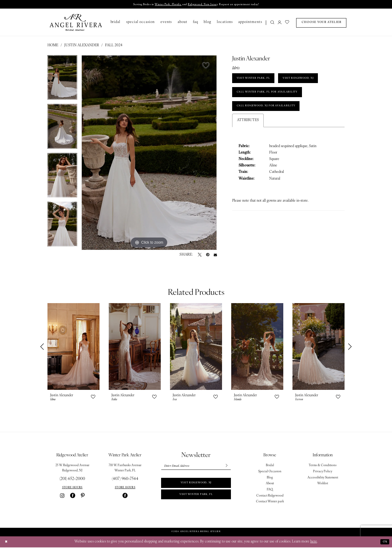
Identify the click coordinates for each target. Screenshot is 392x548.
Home (53, 46)
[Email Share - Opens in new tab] (215, 255)
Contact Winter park (270, 502)
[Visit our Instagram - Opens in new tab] (62, 496)
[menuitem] (271, 23)
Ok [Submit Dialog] (384, 542)
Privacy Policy (323, 472)
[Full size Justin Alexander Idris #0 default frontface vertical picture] (149, 153)
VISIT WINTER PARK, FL (256, 80)
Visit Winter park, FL (196, 499)
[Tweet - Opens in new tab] (200, 255)
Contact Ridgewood (270, 496)
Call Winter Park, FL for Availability (272, 96)
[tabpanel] (62, 80)
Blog (270, 478)
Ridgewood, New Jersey (204, 5)
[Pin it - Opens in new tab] (208, 255)
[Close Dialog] (7, 543)
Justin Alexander (82, 46)
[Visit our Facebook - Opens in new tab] (73, 496)
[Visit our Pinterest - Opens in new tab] (83, 496)
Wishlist (323, 484)
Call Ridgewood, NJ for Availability (272, 113)
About (270, 484)
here (314, 542)
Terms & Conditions (323, 466)
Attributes (248, 128)
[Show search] (273, 23)
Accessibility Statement (323, 478)
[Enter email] (196, 467)
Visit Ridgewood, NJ (196, 485)
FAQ (270, 490)
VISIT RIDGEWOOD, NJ (308, 80)
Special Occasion (270, 472)
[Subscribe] (226, 467)
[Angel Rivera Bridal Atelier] (76, 23)
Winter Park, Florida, (163, 5)
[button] (280, 23)
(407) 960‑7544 (125, 480)
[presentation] (73, 347)
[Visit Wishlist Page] (287, 23)
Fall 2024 (114, 46)
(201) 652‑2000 (72, 480)
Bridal (270, 466)
